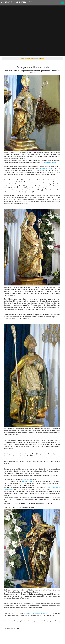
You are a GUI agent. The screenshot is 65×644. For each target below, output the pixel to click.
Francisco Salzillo (27, 481)
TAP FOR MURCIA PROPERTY (33, 58)
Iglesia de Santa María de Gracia (36, 613)
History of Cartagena (50, 163)
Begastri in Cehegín (47, 168)
